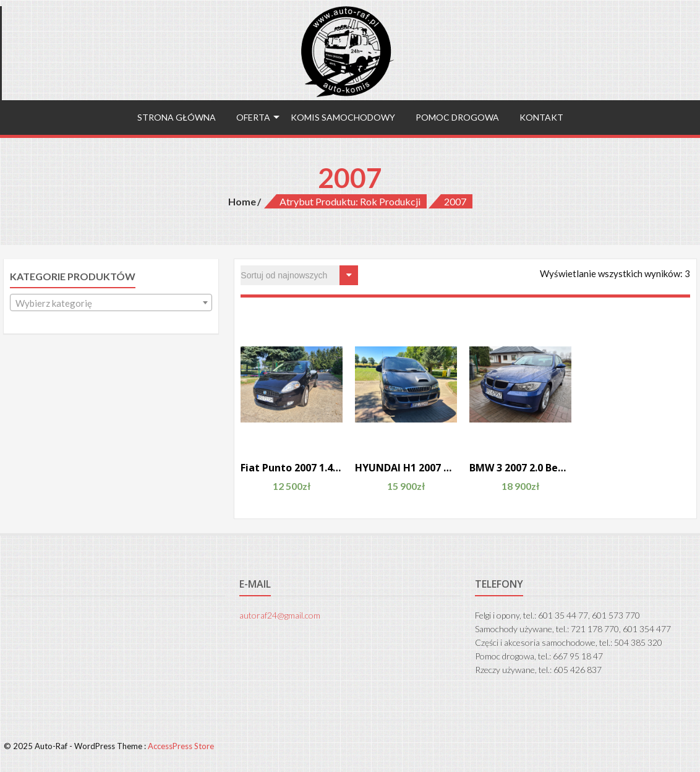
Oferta (253, 117)
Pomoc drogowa (457, 117)
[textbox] (111, 303)
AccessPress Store (181, 746)
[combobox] (111, 302)
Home (242, 201)
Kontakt (541, 117)
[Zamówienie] (299, 275)
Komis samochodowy (343, 117)
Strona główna (177, 117)
